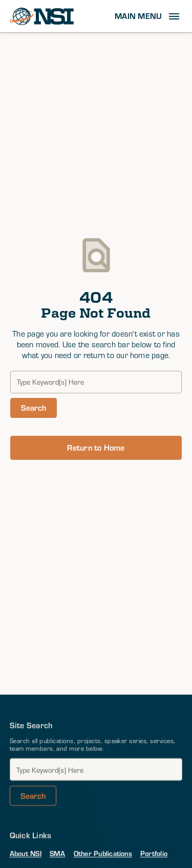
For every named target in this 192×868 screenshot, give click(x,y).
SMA (58, 853)
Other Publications (103, 853)
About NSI (26, 853)
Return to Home (96, 447)
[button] (148, 16)
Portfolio (154, 853)
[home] (42, 16)
